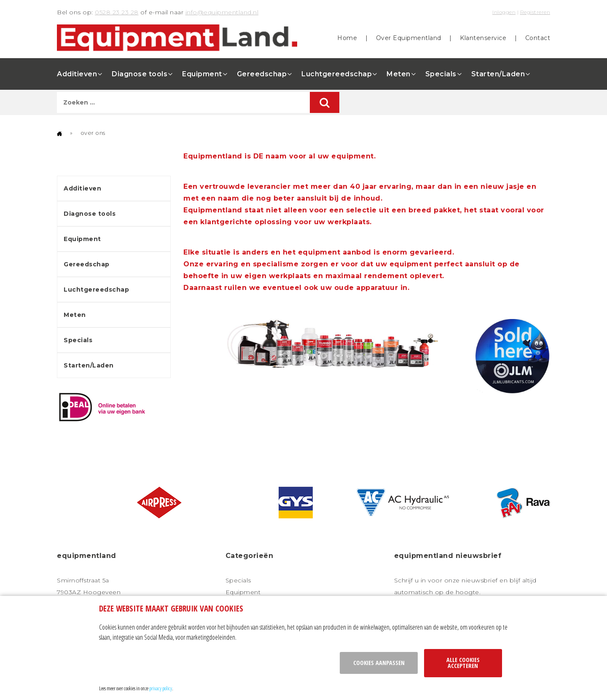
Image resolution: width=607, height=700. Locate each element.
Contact (538, 38)
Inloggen (504, 12)
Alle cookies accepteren (463, 663)
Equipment (202, 74)
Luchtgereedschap (337, 74)
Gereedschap (262, 74)
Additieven (77, 74)
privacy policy (161, 688)
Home (347, 38)
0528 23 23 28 (117, 12)
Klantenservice (483, 38)
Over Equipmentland (409, 38)
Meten (399, 74)
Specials (441, 74)
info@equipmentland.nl (222, 12)
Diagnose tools (140, 74)
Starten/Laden (498, 74)
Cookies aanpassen (379, 663)
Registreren (535, 12)
